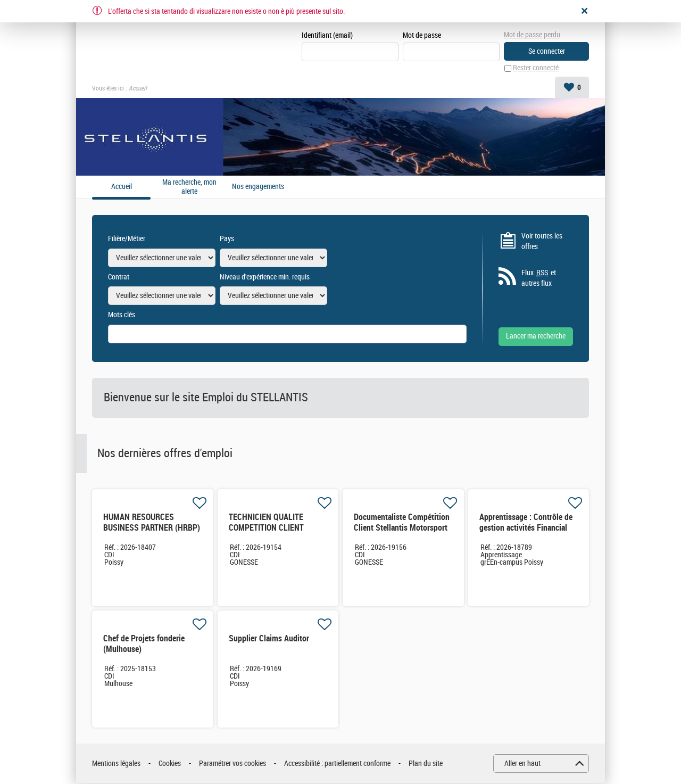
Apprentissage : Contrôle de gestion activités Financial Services (526, 528)
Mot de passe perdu (532, 35)
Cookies (170, 764)
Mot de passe (422, 35)
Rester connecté (536, 68)
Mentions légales (116, 764)
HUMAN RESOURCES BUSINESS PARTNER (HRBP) (152, 523)
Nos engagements (258, 187)
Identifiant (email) (327, 35)
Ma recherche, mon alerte (189, 187)
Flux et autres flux (539, 278)
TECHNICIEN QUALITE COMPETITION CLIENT (266, 523)
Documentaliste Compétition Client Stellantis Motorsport (402, 523)
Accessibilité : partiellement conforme (337, 764)
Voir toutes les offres (542, 241)
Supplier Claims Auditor (269, 639)
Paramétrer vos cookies (232, 764)
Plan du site (426, 764)
